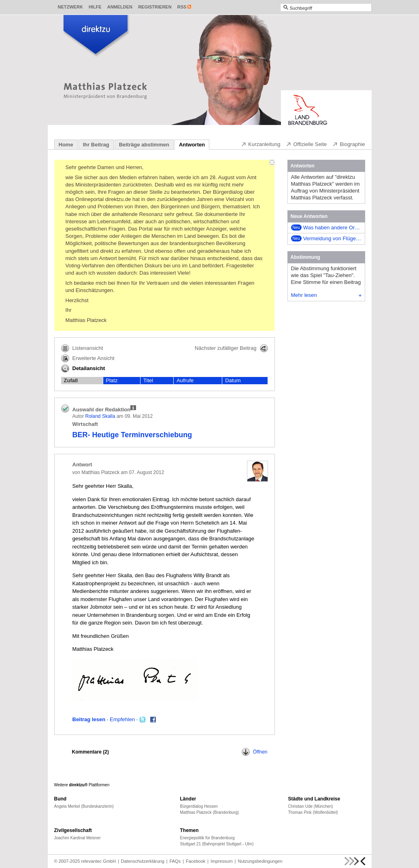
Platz (112, 380)
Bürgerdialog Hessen (199, 806)
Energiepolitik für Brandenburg (207, 838)
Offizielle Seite (306, 144)
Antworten (192, 145)
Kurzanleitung (261, 144)
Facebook (196, 861)
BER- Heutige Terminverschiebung (132, 435)
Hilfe (95, 7)
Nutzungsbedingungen (260, 861)
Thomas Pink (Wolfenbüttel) (313, 812)
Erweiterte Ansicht (88, 358)
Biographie (349, 144)
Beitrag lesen (89, 719)
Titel (148, 380)
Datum (233, 380)
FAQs (175, 861)
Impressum (221, 861)
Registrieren (155, 7)
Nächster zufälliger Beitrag (231, 348)
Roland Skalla (100, 416)
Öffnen (255, 752)
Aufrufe (185, 380)
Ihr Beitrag (96, 145)
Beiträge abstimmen (144, 145)
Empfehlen (122, 719)
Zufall (71, 380)
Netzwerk (70, 7)
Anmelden (120, 7)
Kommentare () (90, 752)
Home (66, 145)
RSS (182, 7)
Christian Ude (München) (311, 806)
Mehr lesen (326, 295)
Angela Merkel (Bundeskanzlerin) (84, 806)
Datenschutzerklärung (143, 861)
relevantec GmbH (98, 861)
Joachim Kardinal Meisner (78, 838)
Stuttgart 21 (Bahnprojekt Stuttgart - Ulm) (217, 844)
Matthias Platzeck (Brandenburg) (210, 812)
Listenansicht (82, 348)
